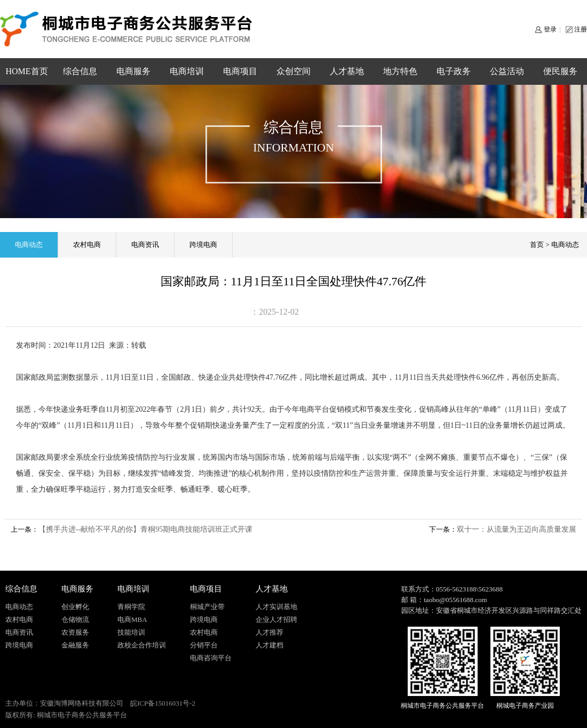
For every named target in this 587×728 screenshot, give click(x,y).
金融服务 (75, 645)
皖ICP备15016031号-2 (163, 703)
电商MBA (132, 619)
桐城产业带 (207, 607)
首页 (537, 245)
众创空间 (293, 71)
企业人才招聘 (276, 619)
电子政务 (454, 71)
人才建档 (269, 645)
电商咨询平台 (211, 658)
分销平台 (204, 645)
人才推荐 (269, 632)
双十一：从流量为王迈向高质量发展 (517, 529)
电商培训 (187, 71)
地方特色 (400, 71)
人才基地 (347, 71)
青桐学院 (131, 607)
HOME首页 (26, 71)
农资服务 (75, 632)
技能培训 (131, 632)
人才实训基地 (276, 607)
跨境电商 (203, 245)
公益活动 (507, 71)
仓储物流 (75, 619)
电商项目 (240, 71)
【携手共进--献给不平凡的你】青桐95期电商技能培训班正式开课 (145, 529)
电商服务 (133, 71)
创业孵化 (75, 607)
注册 (581, 29)
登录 (550, 29)
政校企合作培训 (142, 645)
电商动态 (29, 245)
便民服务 (560, 71)
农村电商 (87, 245)
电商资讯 (145, 245)
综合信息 (80, 71)
